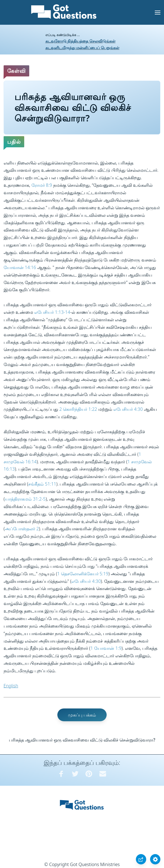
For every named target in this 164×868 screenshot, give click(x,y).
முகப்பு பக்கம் (82, 715)
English (11, 686)
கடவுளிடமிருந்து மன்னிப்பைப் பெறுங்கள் (82, 48)
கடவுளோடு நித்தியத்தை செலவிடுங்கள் (80, 41)
